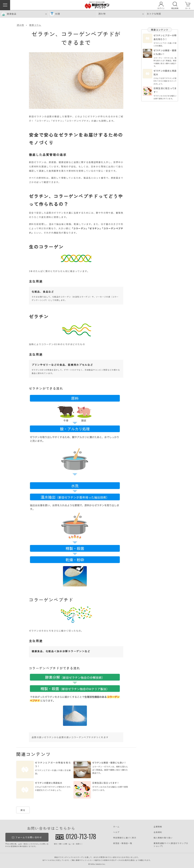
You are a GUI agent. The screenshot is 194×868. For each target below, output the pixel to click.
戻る (23, 810)
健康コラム (35, 25)
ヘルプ (116, 832)
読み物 (20, 25)
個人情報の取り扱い (163, 838)
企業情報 (158, 827)
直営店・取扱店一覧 (123, 843)
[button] (5, 5)
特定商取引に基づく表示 (125, 838)
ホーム (116, 827)
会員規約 (158, 832)
